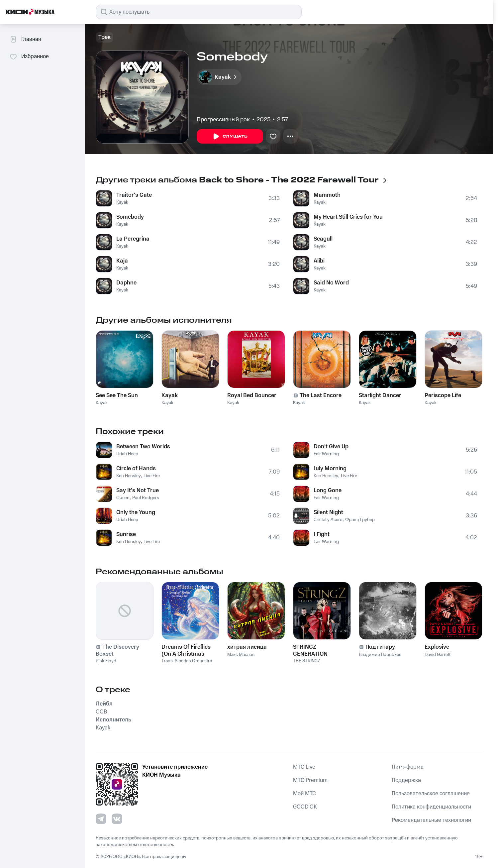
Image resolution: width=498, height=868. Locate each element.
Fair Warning (326, 454)
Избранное (29, 56)
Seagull (323, 239)
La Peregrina (133, 239)
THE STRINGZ (307, 661)
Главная (25, 39)
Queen (123, 498)
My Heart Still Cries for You (348, 217)
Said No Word (331, 283)
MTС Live (304, 767)
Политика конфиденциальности (431, 807)
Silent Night (328, 512)
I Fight (322, 534)
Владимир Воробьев (380, 655)
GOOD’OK (305, 807)
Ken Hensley (129, 476)
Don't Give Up (331, 447)
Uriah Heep (127, 454)
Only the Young (136, 512)
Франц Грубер (360, 520)
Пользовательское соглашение (431, 794)
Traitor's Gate (134, 195)
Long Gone (328, 490)
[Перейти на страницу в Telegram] (101, 819)
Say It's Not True (138, 490)
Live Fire (152, 476)
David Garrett (438, 655)
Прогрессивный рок (223, 120)
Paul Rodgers (146, 498)
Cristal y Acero (328, 520)
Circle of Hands (136, 469)
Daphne (126, 283)
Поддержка (406, 780)
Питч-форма (408, 767)
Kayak (122, 202)
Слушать (230, 137)
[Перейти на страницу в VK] (117, 819)
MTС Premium (310, 780)
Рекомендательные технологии (431, 820)
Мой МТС (304, 794)
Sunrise (126, 534)
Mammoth (327, 195)
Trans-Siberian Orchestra (187, 661)
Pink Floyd (106, 661)
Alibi (319, 261)
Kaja (122, 261)
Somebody (130, 217)
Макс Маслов (241, 655)
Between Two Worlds (143, 447)
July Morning (330, 469)
